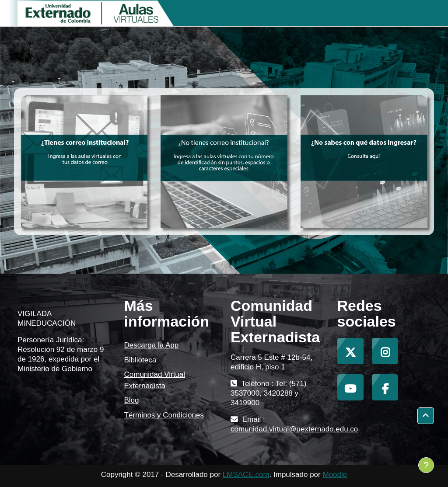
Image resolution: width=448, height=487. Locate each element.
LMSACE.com (246, 475)
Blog (132, 400)
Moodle (335, 475)
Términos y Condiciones (164, 415)
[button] (426, 416)
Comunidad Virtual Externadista (155, 380)
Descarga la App (152, 345)
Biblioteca (140, 360)
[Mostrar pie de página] (426, 465)
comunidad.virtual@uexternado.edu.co (294, 429)
